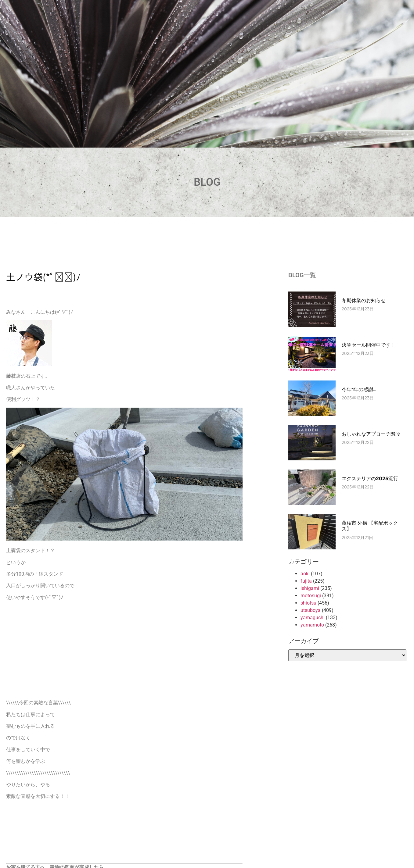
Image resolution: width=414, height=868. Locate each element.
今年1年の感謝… (359, 389)
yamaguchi (313, 618)
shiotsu (308, 603)
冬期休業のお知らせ (364, 300)
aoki (305, 574)
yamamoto (312, 625)
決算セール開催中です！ (369, 345)
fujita (306, 581)
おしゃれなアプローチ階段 (371, 434)
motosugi (311, 596)
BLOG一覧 (302, 275)
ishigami (310, 588)
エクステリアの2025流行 (370, 479)
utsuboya (311, 610)
